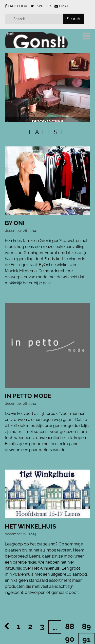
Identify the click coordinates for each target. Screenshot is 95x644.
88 (70, 618)
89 (86, 618)
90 (70, 631)
